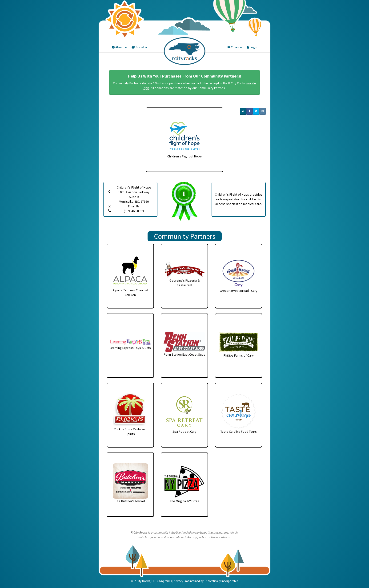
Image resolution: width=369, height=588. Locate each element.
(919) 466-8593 (134, 211)
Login (252, 47)
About (119, 47)
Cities (234, 47)
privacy (178, 581)
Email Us (134, 206)
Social (139, 47)
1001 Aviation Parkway (134, 197)
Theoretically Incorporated (221, 581)
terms (168, 581)
